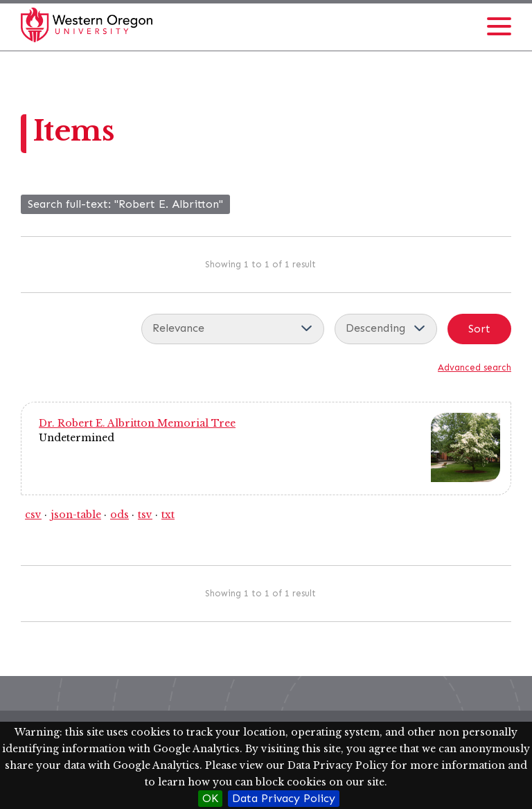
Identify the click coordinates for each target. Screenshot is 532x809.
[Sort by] (233, 329)
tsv (145, 515)
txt (168, 515)
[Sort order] (386, 329)
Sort (479, 329)
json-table (76, 515)
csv (33, 515)
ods (119, 515)
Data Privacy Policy (284, 798)
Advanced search (475, 367)
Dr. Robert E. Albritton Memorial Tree (137, 423)
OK (210, 798)
